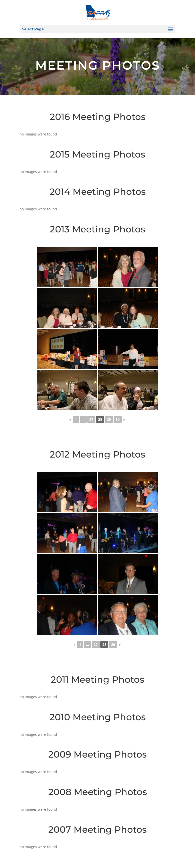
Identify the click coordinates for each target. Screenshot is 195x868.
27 (91, 419)
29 (109, 419)
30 (118, 419)
